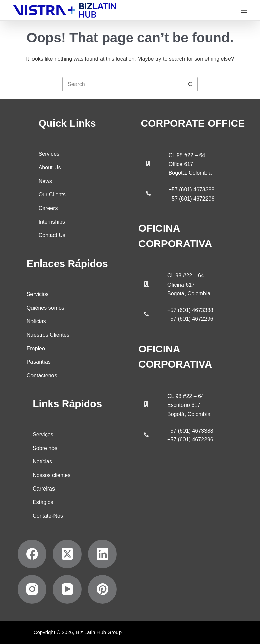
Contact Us (52, 235)
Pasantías (39, 362)
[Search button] (190, 84)
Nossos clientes (51, 475)
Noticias (36, 321)
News (45, 181)
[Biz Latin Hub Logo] (65, 10)
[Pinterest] (102, 589)
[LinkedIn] (102, 554)
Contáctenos (42, 375)
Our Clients (52, 194)
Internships (52, 221)
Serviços (43, 434)
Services (49, 154)
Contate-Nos (48, 515)
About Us (50, 167)
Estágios (43, 502)
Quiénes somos (46, 307)
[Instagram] (32, 589)
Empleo (36, 348)
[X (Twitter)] (67, 554)
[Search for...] (123, 84)
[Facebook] (32, 554)
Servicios (38, 294)
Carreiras (44, 488)
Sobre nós (45, 448)
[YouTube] (67, 589)
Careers (48, 208)
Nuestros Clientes (48, 335)
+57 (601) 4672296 (192, 199)
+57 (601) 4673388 (192, 190)
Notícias (42, 461)
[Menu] (244, 10)
